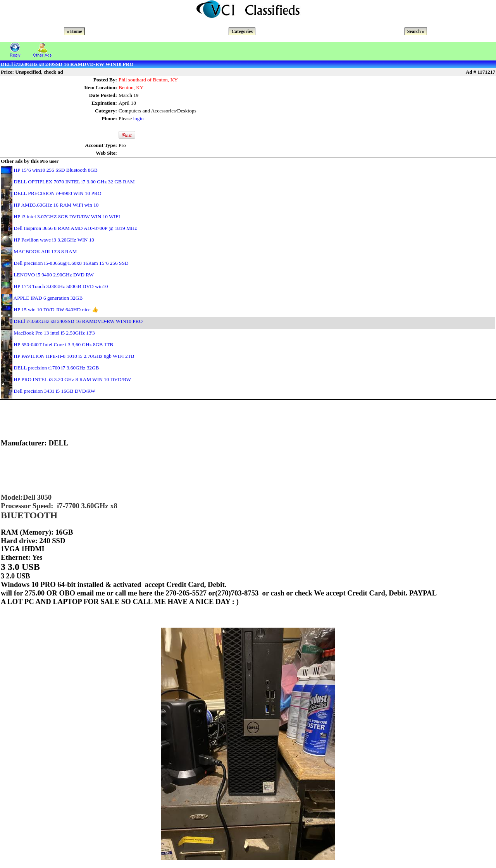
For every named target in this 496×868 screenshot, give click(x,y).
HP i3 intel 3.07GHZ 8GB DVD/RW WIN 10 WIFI (67, 217)
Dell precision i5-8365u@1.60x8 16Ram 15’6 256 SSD (71, 263)
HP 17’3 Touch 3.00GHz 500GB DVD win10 (61, 286)
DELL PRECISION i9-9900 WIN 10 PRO (57, 193)
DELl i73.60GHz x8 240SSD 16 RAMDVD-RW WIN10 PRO (78, 321)
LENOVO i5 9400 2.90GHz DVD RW (54, 275)
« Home (74, 31)
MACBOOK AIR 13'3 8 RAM (45, 251)
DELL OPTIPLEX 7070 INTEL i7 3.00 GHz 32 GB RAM (74, 182)
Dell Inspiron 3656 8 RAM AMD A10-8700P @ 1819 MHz (75, 228)
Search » (416, 31)
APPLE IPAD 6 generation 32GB (48, 298)
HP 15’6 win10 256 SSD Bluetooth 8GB (55, 170)
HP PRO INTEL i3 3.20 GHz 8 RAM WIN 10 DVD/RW (72, 379)
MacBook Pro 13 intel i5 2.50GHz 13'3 (54, 333)
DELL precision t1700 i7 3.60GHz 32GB (56, 368)
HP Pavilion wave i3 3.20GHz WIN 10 (54, 240)
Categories (242, 31)
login (138, 118)
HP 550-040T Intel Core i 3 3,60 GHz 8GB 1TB (63, 344)
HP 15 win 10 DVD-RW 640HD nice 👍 (56, 310)
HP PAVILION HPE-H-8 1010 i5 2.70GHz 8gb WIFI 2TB (74, 356)
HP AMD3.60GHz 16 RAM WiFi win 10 (56, 205)
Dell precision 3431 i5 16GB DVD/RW (54, 391)
